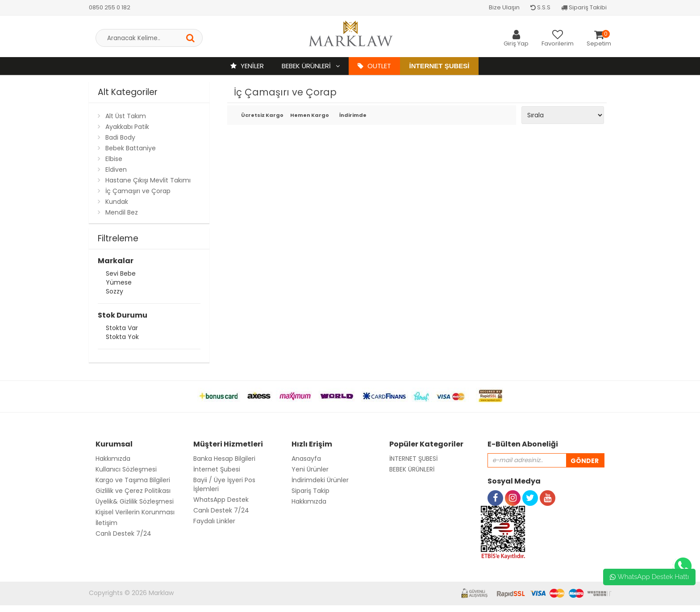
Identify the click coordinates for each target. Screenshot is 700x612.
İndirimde (353, 116)
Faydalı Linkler (214, 521)
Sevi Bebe (121, 275)
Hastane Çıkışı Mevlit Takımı (148, 180)
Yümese (119, 283)
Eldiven (116, 170)
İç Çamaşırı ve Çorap (138, 191)
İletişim (106, 523)
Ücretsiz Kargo (259, 116)
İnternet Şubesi (439, 66)
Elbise (114, 159)
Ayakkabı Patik (127, 127)
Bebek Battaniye (131, 148)
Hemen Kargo (308, 116)
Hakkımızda (113, 459)
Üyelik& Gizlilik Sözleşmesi (135, 501)
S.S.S (540, 7)
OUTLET (374, 66)
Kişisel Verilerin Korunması (135, 512)
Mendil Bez (122, 212)
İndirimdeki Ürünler (320, 480)
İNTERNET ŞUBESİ (413, 459)
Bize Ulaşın (504, 7)
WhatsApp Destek (221, 500)
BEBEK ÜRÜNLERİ (307, 66)
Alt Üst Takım (126, 116)
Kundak (117, 202)
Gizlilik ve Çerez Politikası (133, 491)
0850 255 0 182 (110, 7)
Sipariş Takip (310, 491)
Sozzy (115, 292)
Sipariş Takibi (584, 7)
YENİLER (247, 66)
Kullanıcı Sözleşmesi (126, 469)
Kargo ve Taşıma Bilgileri (133, 480)
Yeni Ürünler (310, 469)
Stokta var (122, 329)
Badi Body (120, 137)
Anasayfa (306, 459)
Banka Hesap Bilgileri (224, 459)
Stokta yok (122, 338)
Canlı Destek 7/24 (123, 533)
